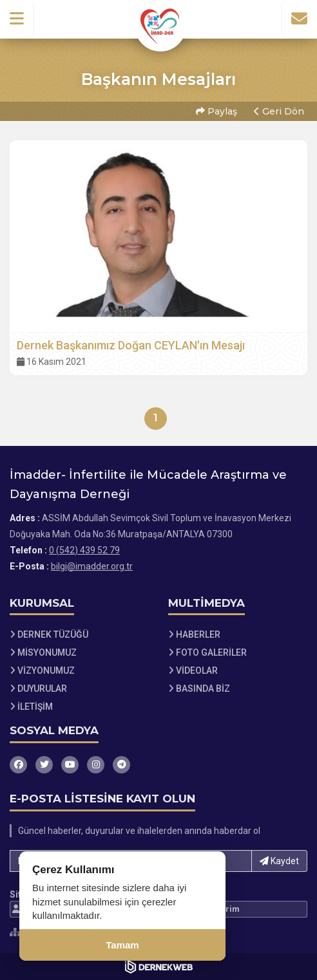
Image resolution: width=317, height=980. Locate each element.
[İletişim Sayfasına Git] (299, 19)
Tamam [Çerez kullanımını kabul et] (122, 945)
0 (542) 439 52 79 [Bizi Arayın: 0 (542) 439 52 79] (84, 550)
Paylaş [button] (216, 111)
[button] (17, 19)
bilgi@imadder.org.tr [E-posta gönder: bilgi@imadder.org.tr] (92, 566)
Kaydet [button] (279, 861)
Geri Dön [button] (279, 111)
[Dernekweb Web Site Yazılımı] (159, 966)
